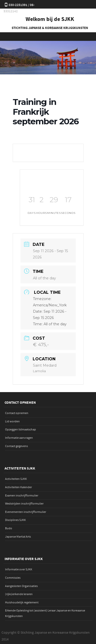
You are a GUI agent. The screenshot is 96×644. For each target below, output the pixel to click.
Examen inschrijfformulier (22, 496)
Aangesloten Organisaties (21, 586)
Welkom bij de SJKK (50, 19)
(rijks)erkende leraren (19, 594)
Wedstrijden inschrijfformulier (24, 504)
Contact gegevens (16, 446)
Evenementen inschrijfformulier (26, 512)
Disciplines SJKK (15, 520)
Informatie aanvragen (19, 438)
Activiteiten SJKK (16, 479)
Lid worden (12, 421)
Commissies (13, 578)
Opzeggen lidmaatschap (21, 430)
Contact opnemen (17, 413)
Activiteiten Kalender (18, 487)
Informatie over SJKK (19, 569)
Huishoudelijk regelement (22, 603)
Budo (9, 528)
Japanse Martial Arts (18, 537)
